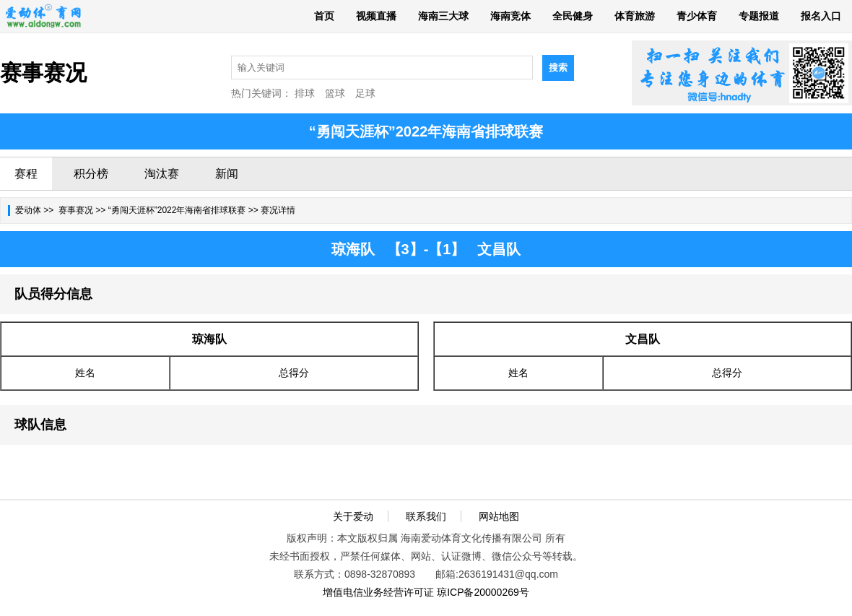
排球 (305, 93)
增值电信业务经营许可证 (378, 592)
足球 (365, 93)
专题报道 (759, 16)
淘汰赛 (162, 174)
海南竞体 (510, 16)
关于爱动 (353, 516)
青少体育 (697, 16)
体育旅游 (635, 16)
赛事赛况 (76, 210)
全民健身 (573, 16)
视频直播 (376, 16)
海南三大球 (443, 16)
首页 (324, 16)
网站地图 (499, 516)
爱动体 (28, 210)
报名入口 (821, 16)
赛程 (26, 174)
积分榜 (91, 174)
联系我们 (426, 516)
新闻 (227, 174)
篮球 (335, 93)
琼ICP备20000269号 (483, 592)
